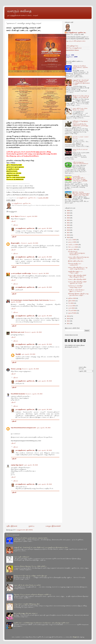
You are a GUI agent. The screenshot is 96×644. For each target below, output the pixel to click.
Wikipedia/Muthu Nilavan (72, 50)
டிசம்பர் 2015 (72, 240)
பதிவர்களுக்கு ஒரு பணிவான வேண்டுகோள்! (80, 163)
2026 (68, 211)
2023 (68, 218)
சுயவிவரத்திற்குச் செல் (72, 46)
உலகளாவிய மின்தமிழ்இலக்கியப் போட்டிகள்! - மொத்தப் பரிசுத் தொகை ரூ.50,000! (80, 179)
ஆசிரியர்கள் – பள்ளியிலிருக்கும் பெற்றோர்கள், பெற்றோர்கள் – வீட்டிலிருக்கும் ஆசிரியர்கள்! (42, 623)
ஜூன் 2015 (72, 301)
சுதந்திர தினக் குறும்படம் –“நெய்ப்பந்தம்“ (75, 272)
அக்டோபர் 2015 (73, 245)
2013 (68, 319)
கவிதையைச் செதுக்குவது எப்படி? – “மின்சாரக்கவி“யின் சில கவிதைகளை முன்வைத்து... (81, 123)
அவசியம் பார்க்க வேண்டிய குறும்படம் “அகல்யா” (76, 290)
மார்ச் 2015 (72, 308)
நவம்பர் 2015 (72, 242)
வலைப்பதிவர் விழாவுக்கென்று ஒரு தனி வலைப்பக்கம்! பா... (79, 258)
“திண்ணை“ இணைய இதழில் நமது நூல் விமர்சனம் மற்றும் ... (78, 294)
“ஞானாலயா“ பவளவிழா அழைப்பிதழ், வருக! (75, 286)
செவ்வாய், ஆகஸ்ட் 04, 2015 (29, 216)
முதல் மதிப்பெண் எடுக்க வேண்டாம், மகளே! (80, 109)
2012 (68, 321)
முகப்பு (31, 526)
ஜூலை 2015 (72, 298)
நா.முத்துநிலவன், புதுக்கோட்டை (25, 228)
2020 (68, 225)
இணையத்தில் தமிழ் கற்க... (76, 261)
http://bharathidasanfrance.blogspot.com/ (23, 428)
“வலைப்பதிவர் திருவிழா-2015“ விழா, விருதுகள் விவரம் (77, 276)
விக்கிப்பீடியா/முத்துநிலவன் (73, 48)
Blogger (75, 637)
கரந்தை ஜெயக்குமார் (17, 465)
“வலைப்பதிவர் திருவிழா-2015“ (77, 279)
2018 (68, 230)
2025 (68, 213)
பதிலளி (13, 221)
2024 (68, 215)
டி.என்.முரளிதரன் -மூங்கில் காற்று (21, 273)
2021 (68, 223)
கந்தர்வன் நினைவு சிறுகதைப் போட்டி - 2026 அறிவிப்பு (30, 566)
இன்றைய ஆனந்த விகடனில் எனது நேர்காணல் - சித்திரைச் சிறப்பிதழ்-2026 (81, 193)
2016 (68, 235)
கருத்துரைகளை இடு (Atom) (25, 530)
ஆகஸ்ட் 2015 (73, 249)
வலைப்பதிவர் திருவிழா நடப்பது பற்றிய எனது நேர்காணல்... (78, 268)
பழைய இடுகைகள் (53, 526)
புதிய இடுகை (12, 526)
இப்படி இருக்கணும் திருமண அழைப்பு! (26, 613)
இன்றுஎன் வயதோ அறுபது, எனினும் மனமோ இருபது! (81, 96)
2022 (68, 220)
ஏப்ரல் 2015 (72, 306)
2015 (68, 238)
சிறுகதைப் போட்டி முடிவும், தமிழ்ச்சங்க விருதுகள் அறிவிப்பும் (33, 595)
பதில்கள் (15, 225)
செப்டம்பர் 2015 (73, 247)
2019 (68, 228)
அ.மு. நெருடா (15, 216)
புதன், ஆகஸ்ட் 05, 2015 (45, 228)
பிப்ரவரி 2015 (73, 311)
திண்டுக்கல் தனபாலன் (18, 332)
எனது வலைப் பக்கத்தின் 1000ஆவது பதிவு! (27, 604)
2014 (68, 316)
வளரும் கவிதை (19, 11)
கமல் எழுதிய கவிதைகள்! (22, 557)
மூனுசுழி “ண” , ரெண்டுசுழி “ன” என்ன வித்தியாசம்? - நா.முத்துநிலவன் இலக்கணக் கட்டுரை (81, 82)
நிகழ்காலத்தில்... (16, 243)
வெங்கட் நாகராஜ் (16, 369)
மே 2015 (71, 303)
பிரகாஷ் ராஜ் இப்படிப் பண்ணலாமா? (75, 264)
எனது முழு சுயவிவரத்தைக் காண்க (75, 41)
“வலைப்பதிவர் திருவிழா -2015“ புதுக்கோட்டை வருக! (77, 283)
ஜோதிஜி (18, 354)
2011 (68, 323)
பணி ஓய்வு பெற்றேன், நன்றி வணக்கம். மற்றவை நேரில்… (80, 67)
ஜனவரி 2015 (72, 313)
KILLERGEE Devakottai (18, 394)
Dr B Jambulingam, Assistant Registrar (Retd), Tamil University (30, 300)
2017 (68, 233)
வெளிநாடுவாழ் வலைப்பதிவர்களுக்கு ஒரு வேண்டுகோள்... (77, 253)
